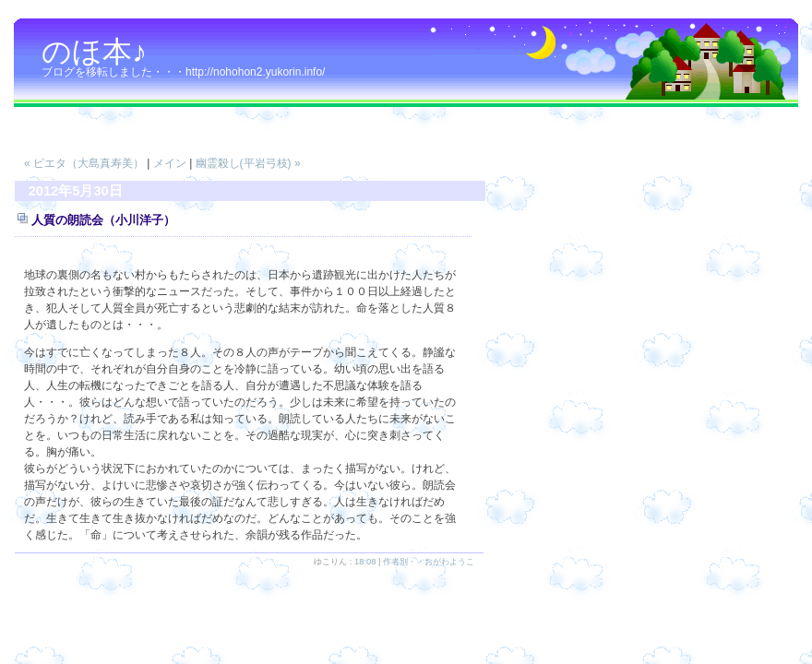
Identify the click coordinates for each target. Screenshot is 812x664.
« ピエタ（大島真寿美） (84, 163)
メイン (170, 163)
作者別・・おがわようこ (429, 562)
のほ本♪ (94, 52)
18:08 (365, 562)
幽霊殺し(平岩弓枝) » (248, 163)
